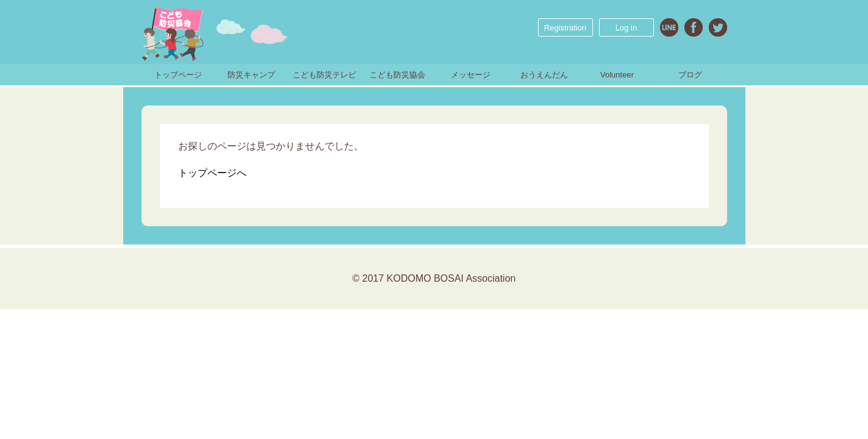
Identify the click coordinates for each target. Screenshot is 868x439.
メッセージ (471, 75)
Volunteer (617, 75)
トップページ (178, 75)
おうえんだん (544, 75)
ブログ (690, 75)
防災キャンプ (251, 75)
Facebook (694, 27)
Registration (565, 28)
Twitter (718, 27)
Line (669, 27)
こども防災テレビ (325, 75)
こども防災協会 (397, 75)
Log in (626, 28)
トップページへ (212, 173)
